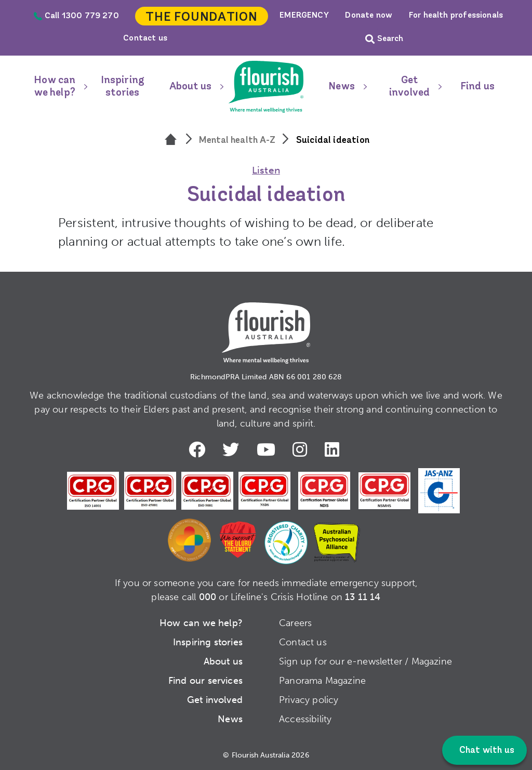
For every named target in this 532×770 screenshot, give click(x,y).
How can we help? (55, 87)
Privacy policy (309, 699)
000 (208, 596)
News (342, 87)
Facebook (197, 449)
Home (266, 87)
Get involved (409, 87)
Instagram (302, 449)
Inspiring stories (123, 87)
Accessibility (305, 718)
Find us (477, 87)
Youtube (268, 449)
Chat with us (486, 751)
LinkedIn (335, 449)
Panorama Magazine (322, 680)
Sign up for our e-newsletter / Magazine (365, 660)
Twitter (232, 449)
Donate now (369, 16)
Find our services (205, 680)
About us (190, 87)
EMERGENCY (304, 16)
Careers (295, 622)
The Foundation (201, 18)
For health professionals (456, 16)
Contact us (145, 38)
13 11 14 (363, 596)
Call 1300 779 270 (76, 16)
